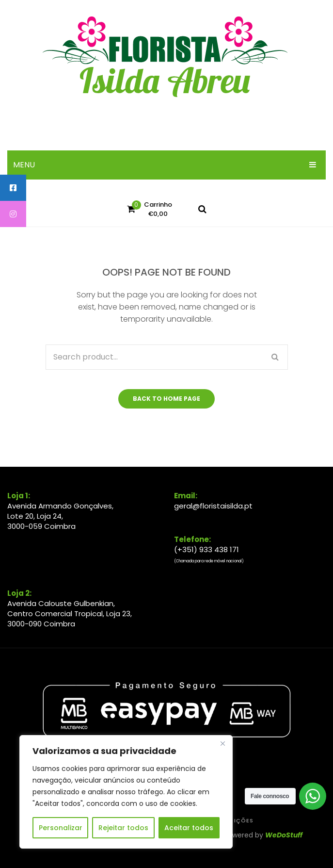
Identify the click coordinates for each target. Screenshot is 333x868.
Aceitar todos (189, 828)
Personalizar (61, 828)
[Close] (222, 743)
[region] (126, 792)
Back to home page (166, 399)
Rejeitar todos (123, 828)
